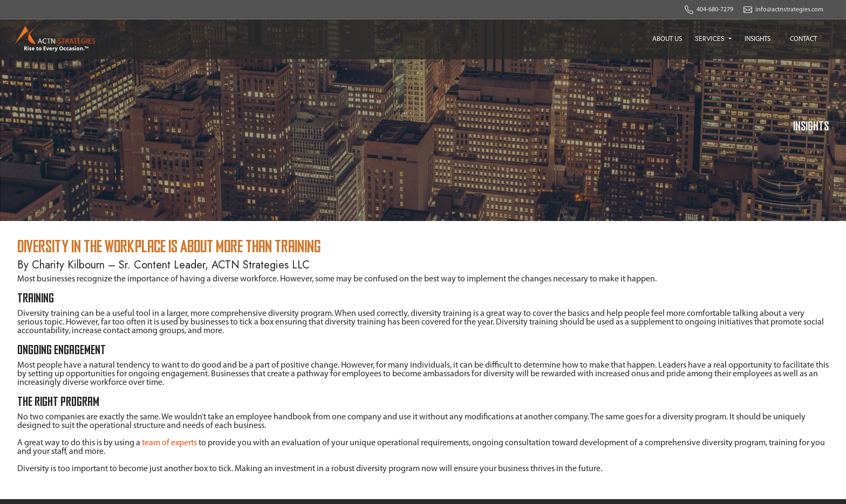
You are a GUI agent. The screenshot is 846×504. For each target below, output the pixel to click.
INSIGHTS (758, 39)
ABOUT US (667, 39)
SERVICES (711, 39)
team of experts (169, 443)
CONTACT (803, 39)
